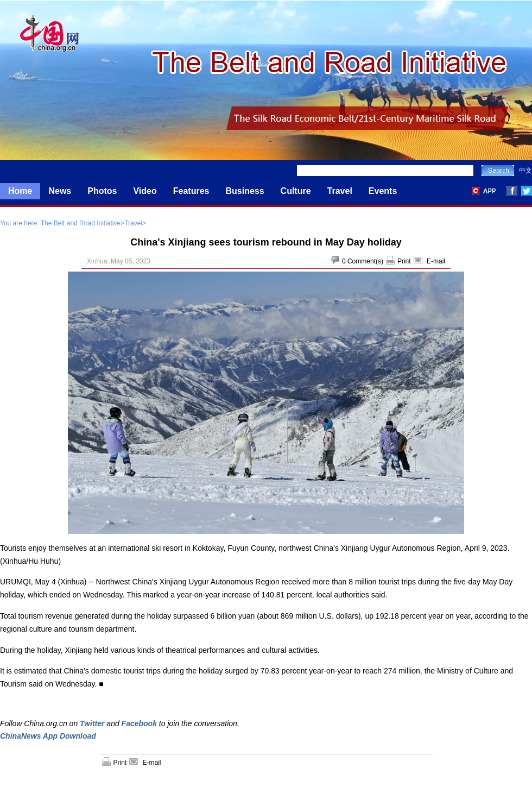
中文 (525, 171)
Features (191, 191)
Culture (296, 191)
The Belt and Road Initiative (81, 223)
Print (404, 261)
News (60, 191)
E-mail (436, 261)
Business (245, 191)
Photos (102, 191)
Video (145, 191)
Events (383, 191)
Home (20, 191)
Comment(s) (365, 261)
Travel (340, 191)
